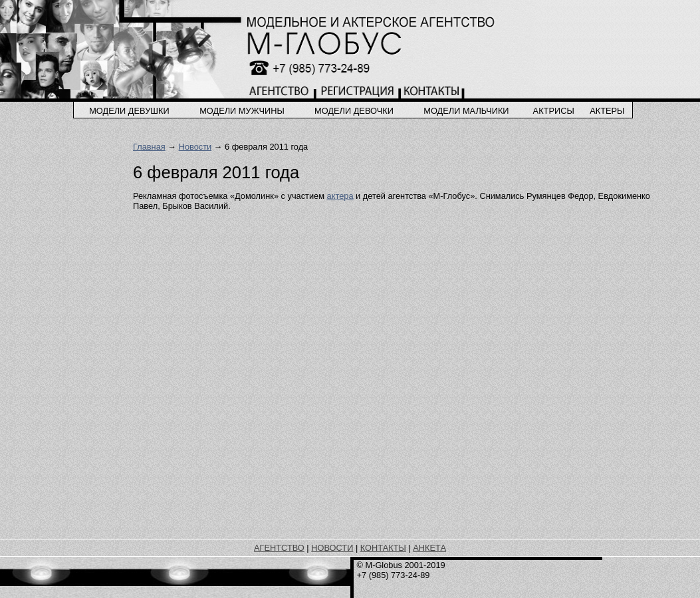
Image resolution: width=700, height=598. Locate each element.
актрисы (554, 111)
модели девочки (354, 111)
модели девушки (129, 111)
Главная (149, 147)
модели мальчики (466, 111)
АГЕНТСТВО (279, 548)
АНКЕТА (429, 548)
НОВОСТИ (332, 548)
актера (340, 196)
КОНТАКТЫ (383, 548)
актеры (607, 111)
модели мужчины (242, 111)
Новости (195, 147)
